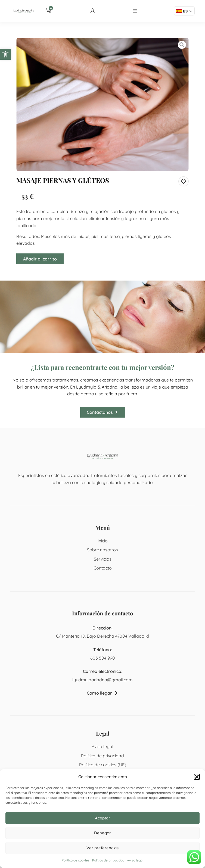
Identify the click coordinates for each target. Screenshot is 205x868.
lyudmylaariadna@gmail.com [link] (102, 680)
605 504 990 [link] (103, 658)
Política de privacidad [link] (108, 860)
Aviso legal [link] (135, 860)
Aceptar (102, 818)
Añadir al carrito (40, 259)
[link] (5, 54)
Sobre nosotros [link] (102, 550)
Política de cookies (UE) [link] (103, 765)
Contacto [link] (103, 568)
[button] (197, 777)
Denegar (102, 833)
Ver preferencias (102, 848)
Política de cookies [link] (76, 860)
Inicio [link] (103, 541)
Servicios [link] (103, 559)
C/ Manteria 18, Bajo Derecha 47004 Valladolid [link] (102, 636)
